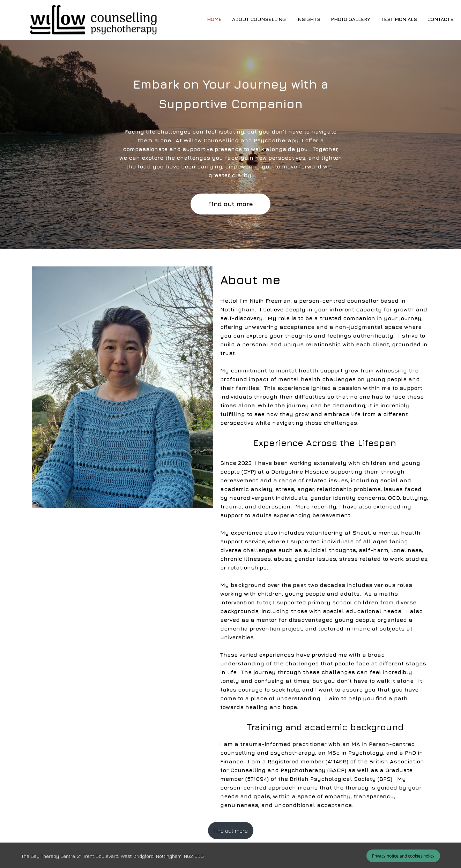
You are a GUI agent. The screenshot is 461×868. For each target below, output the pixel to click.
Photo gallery (351, 19)
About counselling (259, 19)
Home (214, 19)
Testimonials (399, 19)
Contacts (441, 19)
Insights (308, 19)
